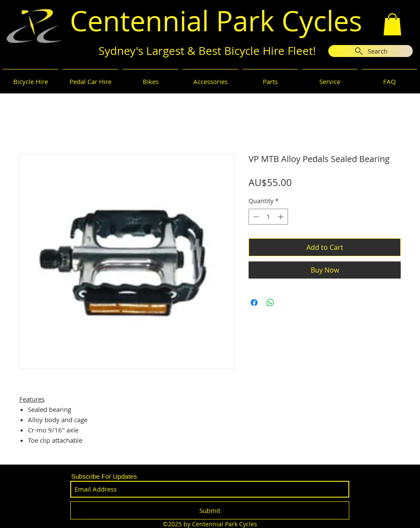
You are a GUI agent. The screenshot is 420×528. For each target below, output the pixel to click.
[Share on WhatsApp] (270, 303)
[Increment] (281, 217)
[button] (392, 24)
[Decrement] (255, 217)
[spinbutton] (268, 217)
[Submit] (210, 510)
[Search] (370, 51)
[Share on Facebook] (254, 303)
